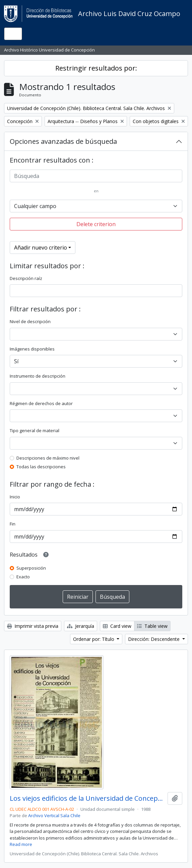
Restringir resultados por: (96, 68)
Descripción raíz (26, 278)
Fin (13, 524)
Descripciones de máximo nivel (48, 458)
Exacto (23, 577)
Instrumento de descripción (38, 376)
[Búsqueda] (96, 176)
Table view (152, 626)
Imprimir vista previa (33, 626)
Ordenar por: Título (94, 639)
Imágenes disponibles (32, 349)
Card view (117, 626)
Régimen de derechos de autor (41, 403)
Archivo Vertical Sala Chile (54, 815)
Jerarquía (81, 626)
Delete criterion (96, 224)
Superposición (31, 568)
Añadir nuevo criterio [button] (41, 248)
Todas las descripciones (41, 467)
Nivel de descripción (30, 321)
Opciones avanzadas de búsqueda (63, 141)
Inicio (15, 497)
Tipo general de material (35, 430)
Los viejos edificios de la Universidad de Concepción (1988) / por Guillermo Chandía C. (87, 798)
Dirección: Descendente (154, 639)
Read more (21, 844)
